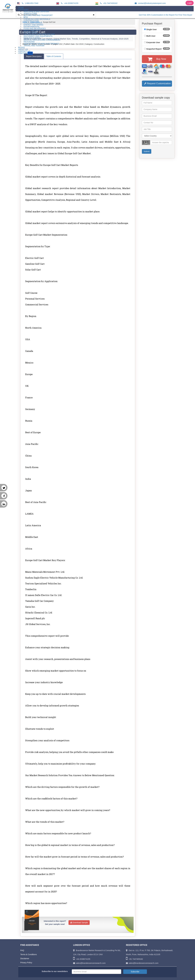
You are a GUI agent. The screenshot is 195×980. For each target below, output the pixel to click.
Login (190, 3)
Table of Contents (54, 56)
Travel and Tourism (34, 46)
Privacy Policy (26, 963)
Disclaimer (25, 959)
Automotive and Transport (38, 15)
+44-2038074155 (69, 3)
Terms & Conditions (29, 954)
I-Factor (25, 53)
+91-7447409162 (108, 3)
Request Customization (157, 83)
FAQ (22, 950)
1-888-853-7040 (30, 3)
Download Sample (79, 923)
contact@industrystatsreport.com (150, 3)
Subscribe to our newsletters (55, 971)
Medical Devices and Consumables (42, 40)
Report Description (34, 56)
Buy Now (157, 59)
